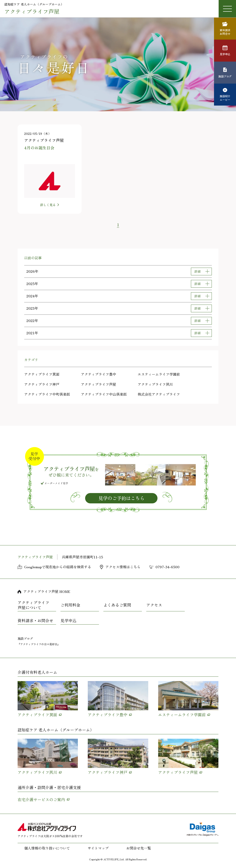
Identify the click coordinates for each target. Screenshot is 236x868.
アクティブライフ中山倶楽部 (104, 394)
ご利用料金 (70, 605)
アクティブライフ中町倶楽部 (47, 394)
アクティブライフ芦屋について (33, 605)
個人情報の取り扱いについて (47, 848)
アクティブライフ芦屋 (99, 384)
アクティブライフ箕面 (42, 374)
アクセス (154, 605)
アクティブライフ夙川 (155, 384)
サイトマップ (98, 848)
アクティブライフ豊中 (99, 374)
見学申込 (68, 621)
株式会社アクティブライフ (159, 394)
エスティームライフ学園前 (159, 374)
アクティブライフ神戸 (42, 384)
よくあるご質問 (117, 605)
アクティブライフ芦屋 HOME (47, 591)
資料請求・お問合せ (35, 621)
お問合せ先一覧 (139, 848)
